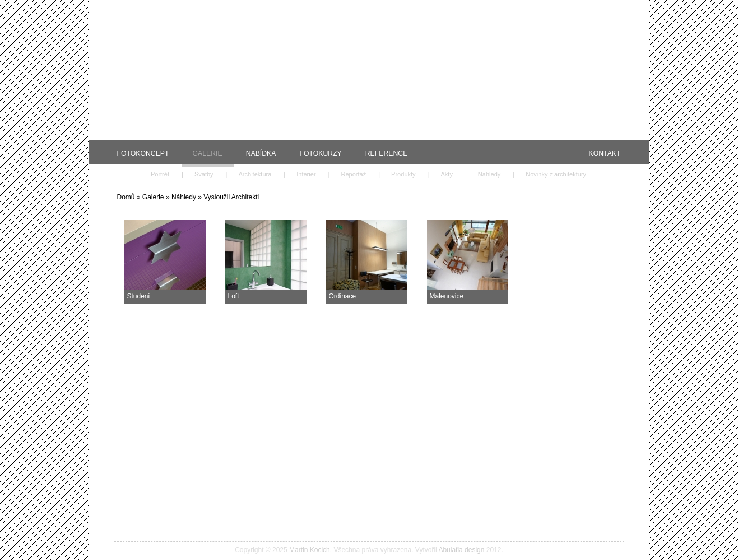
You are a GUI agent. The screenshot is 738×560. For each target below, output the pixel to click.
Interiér (306, 174)
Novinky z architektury (556, 174)
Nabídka (261, 153)
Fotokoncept (143, 153)
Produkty (403, 174)
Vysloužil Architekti (231, 197)
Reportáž (353, 174)
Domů (126, 197)
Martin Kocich (310, 550)
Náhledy (489, 174)
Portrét (160, 174)
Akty (447, 174)
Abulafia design (461, 550)
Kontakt (605, 153)
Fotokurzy (320, 153)
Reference (387, 153)
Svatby (204, 174)
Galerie (208, 153)
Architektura (255, 174)
